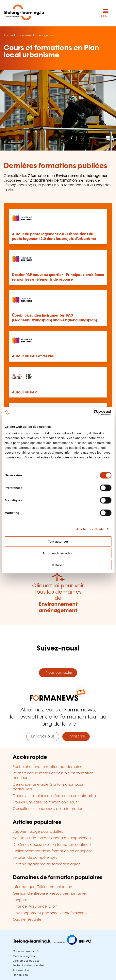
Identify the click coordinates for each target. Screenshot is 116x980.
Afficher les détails (90, 529)
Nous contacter (58, 673)
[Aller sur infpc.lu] (52, 944)
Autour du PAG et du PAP (33, 356)
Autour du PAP (24, 392)
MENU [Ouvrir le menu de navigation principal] (105, 16)
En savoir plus (43, 736)
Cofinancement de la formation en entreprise (53, 851)
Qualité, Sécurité (27, 920)
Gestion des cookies (26, 961)
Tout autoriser (58, 541)
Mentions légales (24, 956)
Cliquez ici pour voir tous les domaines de (58, 598)
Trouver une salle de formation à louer (46, 802)
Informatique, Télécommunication (42, 887)
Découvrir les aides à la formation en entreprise (54, 796)
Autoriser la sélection (58, 553)
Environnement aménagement (34, 35)
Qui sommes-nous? (25, 951)
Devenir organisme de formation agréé (47, 864)
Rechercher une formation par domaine (48, 767)
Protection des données (28, 965)
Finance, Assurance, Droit (35, 907)
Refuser (58, 565)
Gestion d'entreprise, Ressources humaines (50, 894)
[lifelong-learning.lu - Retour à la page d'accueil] (24, 13)
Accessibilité (21, 970)
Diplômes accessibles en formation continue (52, 845)
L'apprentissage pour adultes (38, 832)
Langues (20, 900)
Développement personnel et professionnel (50, 913)
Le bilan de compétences (35, 858)
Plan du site (20, 975)
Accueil (9, 35)
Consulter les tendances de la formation (48, 809)
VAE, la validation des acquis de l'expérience (52, 838)
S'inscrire (76, 736)
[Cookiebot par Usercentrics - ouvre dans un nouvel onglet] (94, 412)
